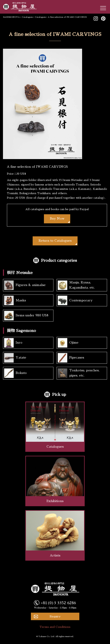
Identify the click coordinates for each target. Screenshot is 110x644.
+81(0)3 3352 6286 (58, 603)
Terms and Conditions (55, 627)
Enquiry (55, 616)
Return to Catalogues (55, 241)
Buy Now (57, 219)
